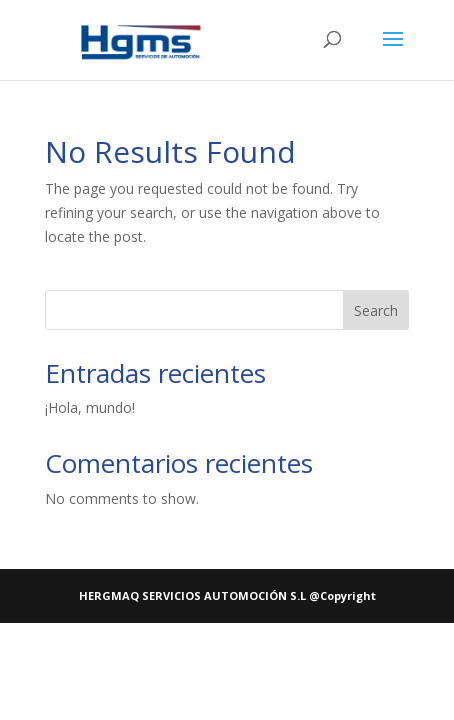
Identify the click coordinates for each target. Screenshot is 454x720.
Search (376, 310)
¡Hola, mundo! (90, 407)
